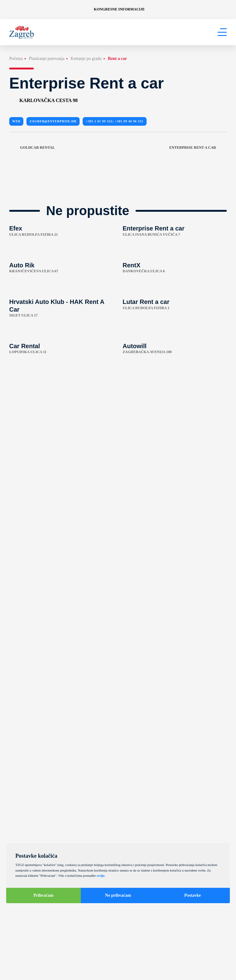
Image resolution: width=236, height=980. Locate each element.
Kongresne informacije (119, 9)
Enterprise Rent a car (198, 148)
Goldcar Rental (32, 148)
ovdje (101, 876)
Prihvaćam (43, 895)
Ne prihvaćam (118, 895)
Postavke (193, 895)
